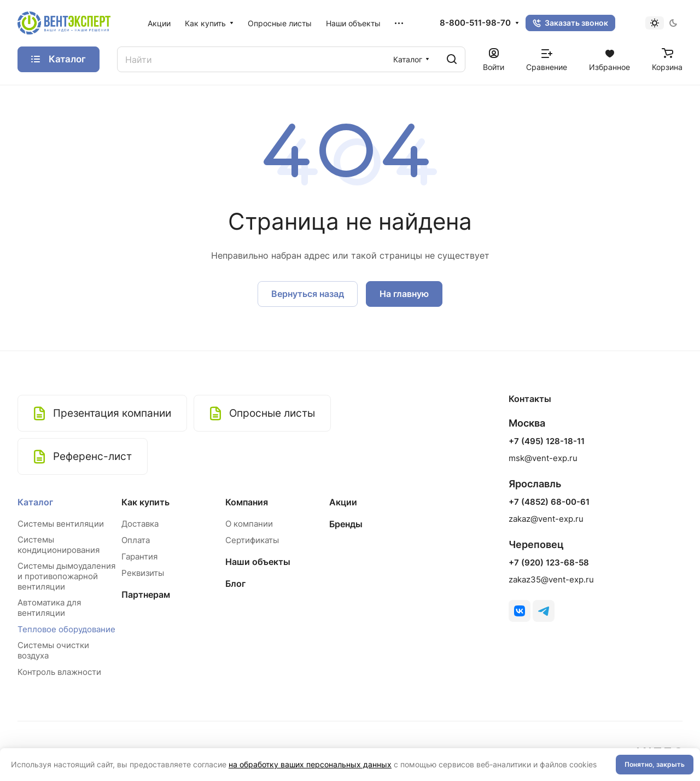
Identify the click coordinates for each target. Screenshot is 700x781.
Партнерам (146, 595)
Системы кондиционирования (59, 545)
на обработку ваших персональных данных (310, 764)
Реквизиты (143, 573)
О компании (249, 524)
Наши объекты (258, 562)
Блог (235, 584)
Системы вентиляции (61, 524)
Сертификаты (252, 540)
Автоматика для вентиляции (49, 608)
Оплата (136, 540)
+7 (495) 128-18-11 (547, 441)
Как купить (145, 502)
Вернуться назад (308, 294)
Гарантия (139, 556)
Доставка (140, 524)
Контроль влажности (59, 672)
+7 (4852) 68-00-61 (549, 502)
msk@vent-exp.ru (543, 458)
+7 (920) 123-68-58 (549, 563)
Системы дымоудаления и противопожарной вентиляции (66, 576)
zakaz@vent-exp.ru (546, 519)
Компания (247, 502)
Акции (343, 502)
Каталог (35, 502)
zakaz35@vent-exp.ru (551, 579)
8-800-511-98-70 (475, 23)
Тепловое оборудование (66, 629)
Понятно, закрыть (655, 764)
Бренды (346, 524)
